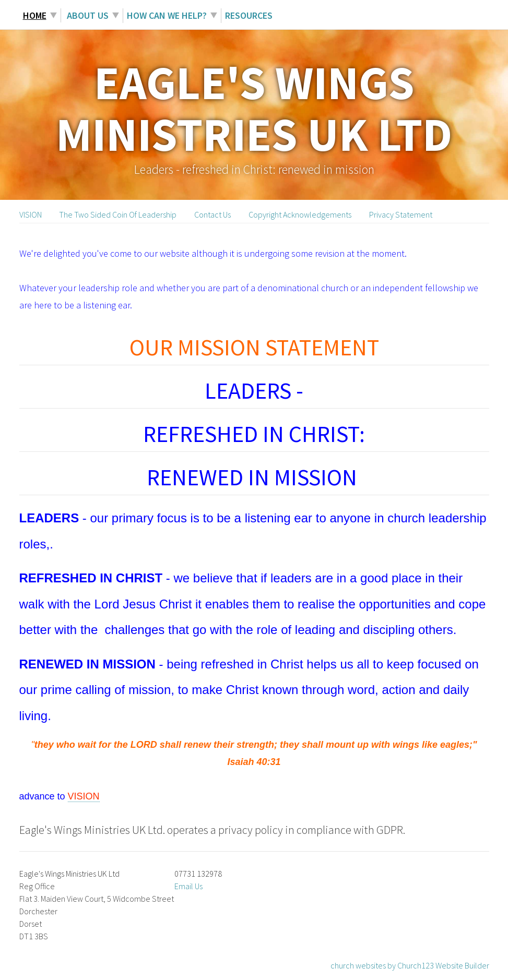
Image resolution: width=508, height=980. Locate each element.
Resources (249, 15)
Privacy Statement (401, 214)
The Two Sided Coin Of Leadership (118, 214)
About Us (87, 15)
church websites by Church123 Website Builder (410, 965)
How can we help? (167, 15)
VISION (31, 214)
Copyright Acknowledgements (300, 214)
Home (35, 15)
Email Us (188, 886)
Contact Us (212, 214)
